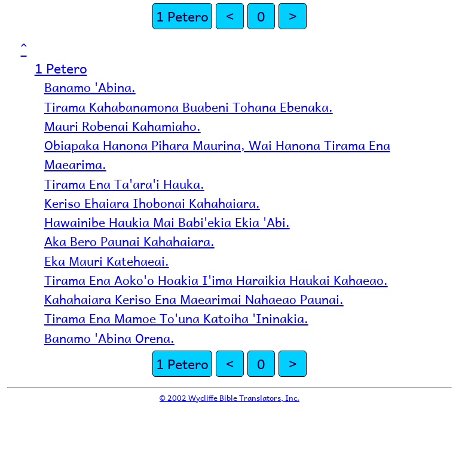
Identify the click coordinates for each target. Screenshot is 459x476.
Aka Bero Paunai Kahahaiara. (129, 241)
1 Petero (182, 16)
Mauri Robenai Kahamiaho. (123, 126)
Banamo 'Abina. (90, 87)
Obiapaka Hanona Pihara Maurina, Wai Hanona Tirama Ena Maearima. (217, 154)
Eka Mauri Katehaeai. (107, 261)
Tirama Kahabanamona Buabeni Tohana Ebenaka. (189, 107)
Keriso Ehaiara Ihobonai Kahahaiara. (152, 203)
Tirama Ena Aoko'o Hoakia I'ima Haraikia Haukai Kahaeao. (216, 280)
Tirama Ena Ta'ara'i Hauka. (124, 184)
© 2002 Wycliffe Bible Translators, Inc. (229, 397)
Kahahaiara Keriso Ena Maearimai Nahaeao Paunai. (194, 299)
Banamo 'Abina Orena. (109, 338)
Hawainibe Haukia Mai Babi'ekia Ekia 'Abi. (167, 222)
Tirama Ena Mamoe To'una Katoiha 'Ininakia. (176, 318)
